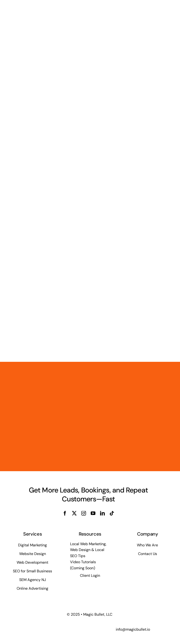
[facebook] (65, 513)
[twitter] (74, 513)
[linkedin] (102, 513)
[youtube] (93, 513)
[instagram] (84, 513)
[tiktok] (112, 513)
